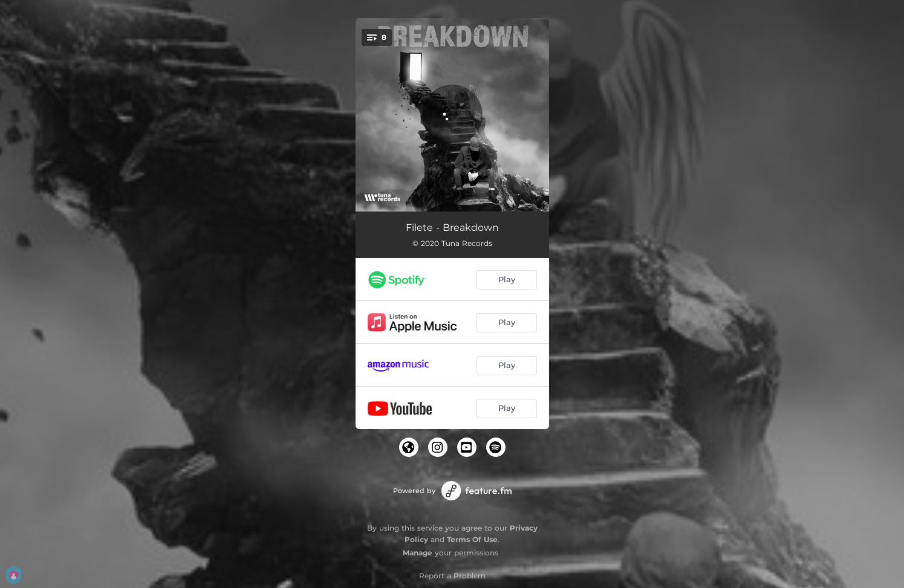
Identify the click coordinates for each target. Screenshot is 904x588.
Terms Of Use (472, 539)
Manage (418, 553)
